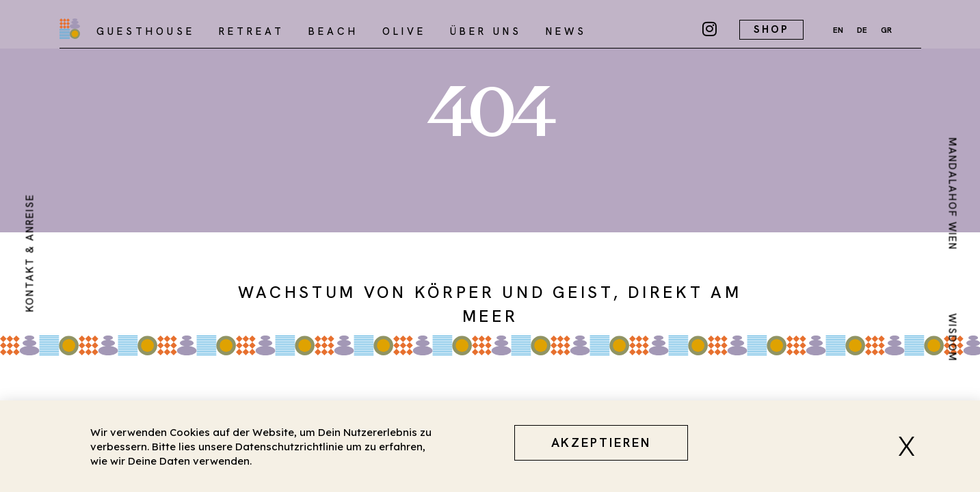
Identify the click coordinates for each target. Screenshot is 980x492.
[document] (490, 246)
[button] (912, 446)
